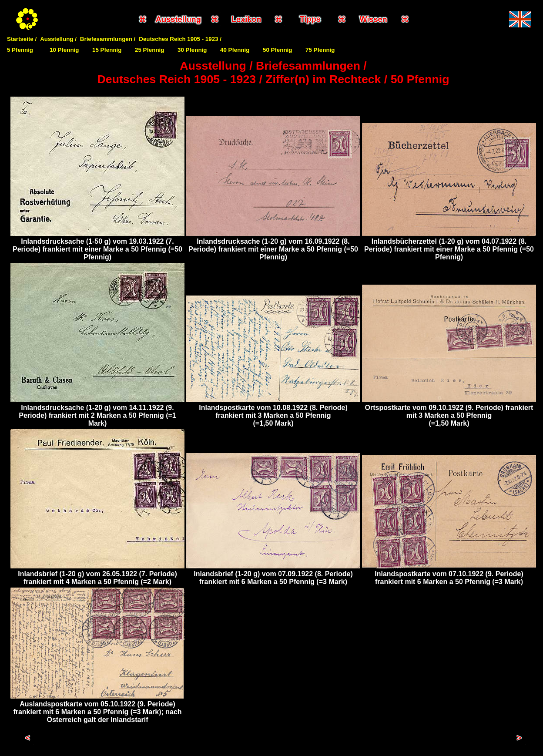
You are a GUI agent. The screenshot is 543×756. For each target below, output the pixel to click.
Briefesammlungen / (108, 39)
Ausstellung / (58, 39)
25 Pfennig (149, 50)
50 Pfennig (277, 50)
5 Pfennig (20, 50)
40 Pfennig (235, 50)
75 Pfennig (320, 50)
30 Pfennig (192, 50)
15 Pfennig (107, 50)
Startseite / (22, 39)
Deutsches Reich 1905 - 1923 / (180, 39)
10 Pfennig (64, 50)
